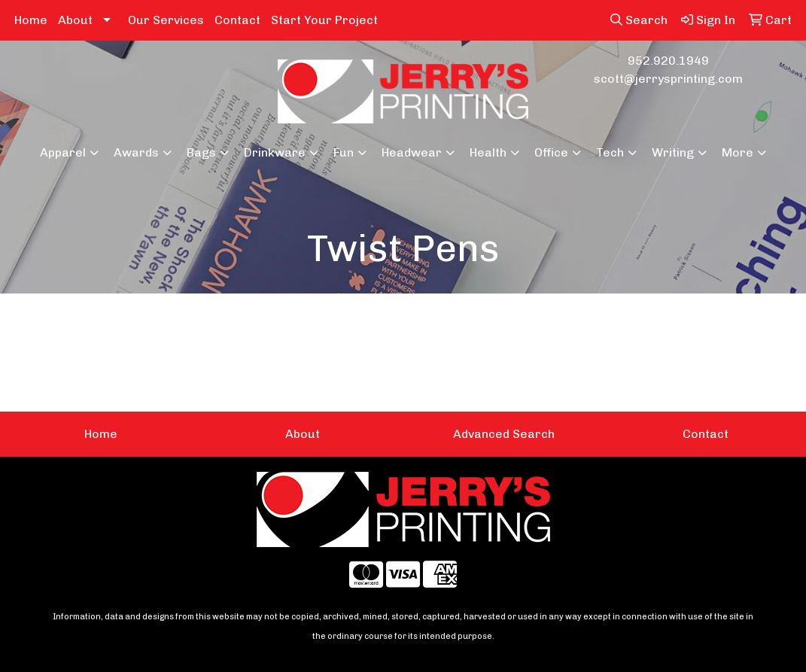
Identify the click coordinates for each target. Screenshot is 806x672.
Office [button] (551, 152)
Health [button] (488, 152)
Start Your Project (324, 20)
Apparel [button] (63, 152)
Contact (237, 20)
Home (31, 20)
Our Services (166, 20)
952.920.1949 (668, 61)
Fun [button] (344, 152)
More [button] (738, 152)
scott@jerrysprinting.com (668, 79)
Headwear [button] (412, 152)
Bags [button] (201, 152)
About (75, 20)
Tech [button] (610, 152)
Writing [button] (673, 152)
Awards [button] (136, 152)
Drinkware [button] (275, 152)
